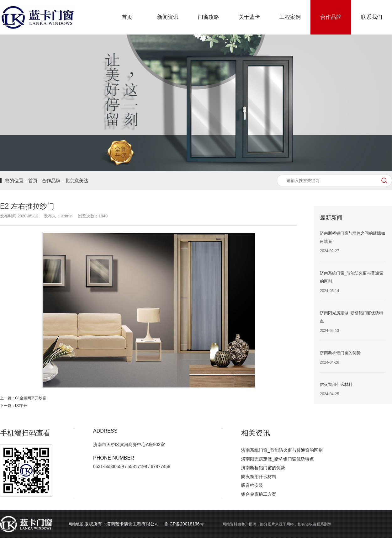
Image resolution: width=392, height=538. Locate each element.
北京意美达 (77, 181)
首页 (127, 17)
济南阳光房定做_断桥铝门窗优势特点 (278, 459)
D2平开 (21, 406)
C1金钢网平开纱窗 (31, 398)
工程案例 (290, 17)
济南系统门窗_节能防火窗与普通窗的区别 (282, 450)
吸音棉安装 (252, 485)
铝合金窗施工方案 (259, 494)
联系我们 (372, 17)
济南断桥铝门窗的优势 (263, 468)
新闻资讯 (168, 17)
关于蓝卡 (249, 17)
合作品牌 (331, 17)
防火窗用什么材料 (259, 477)
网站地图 (76, 524)
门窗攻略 (209, 17)
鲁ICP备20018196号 (184, 524)
